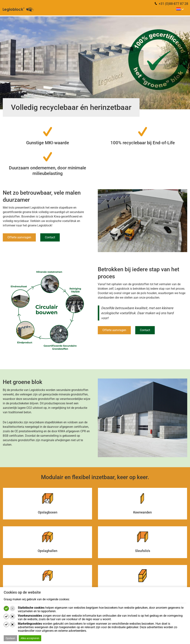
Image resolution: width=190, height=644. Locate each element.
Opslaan (10, 638)
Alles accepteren (30, 638)
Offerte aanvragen (19, 237)
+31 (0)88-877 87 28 (171, 4)
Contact (50, 237)
